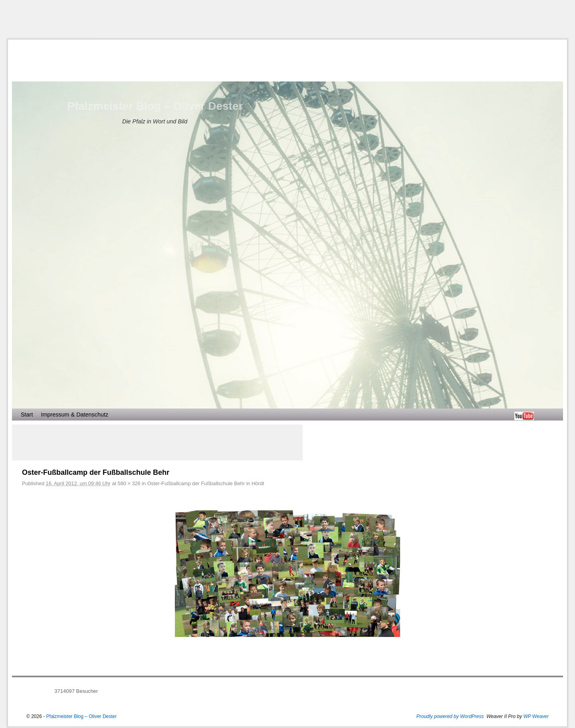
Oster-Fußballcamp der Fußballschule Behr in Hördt (206, 483)
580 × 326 (129, 483)
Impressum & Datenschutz (74, 415)
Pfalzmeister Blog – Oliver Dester (155, 106)
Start (27, 415)
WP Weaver (536, 716)
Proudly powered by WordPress (450, 716)
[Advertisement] (287, 20)
